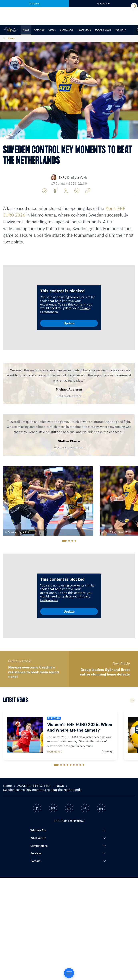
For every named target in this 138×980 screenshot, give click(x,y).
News (26, 30)
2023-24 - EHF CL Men (34, 888)
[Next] (134, 6)
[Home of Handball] (69, 973)
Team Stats (84, 30)
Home (8, 888)
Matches (39, 30)
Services (36, 955)
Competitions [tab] (103, 3)
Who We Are (38, 933)
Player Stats (103, 30)
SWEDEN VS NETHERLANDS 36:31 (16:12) (37, 276)
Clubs (52, 30)
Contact (35, 963)
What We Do (38, 940)
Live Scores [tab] (34, 3)
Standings (67, 30)
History (121, 30)
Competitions (39, 948)
